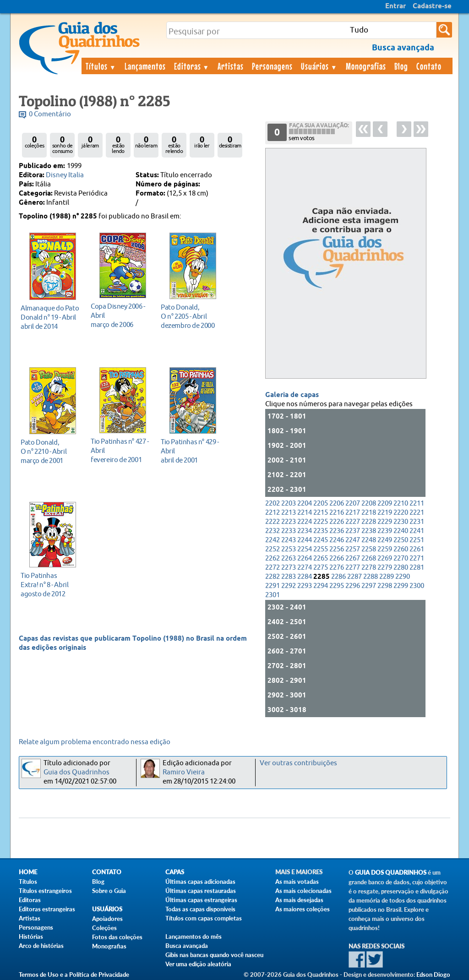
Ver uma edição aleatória (198, 964)
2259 (385, 549)
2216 (337, 513)
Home (28, 872)
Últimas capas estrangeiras (201, 900)
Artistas (231, 66)
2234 (305, 531)
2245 (321, 540)
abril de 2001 (190, 451)
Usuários (319, 66)
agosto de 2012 (50, 585)
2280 (401, 568)
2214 (305, 513)
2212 (273, 513)
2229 (385, 522)
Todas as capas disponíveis (200, 909)
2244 (305, 540)
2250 (401, 540)
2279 (385, 568)
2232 (273, 531)
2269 (385, 558)
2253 (289, 549)
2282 (273, 577)
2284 (305, 577)
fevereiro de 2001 (120, 450)
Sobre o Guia (109, 891)
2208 (369, 504)
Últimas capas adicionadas (200, 882)
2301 (273, 595)
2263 (289, 558)
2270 (401, 558)
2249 (385, 540)
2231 (417, 522)
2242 (273, 540)
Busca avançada (187, 946)
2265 (321, 558)
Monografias (366, 66)
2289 (387, 577)
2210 (401, 504)
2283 (289, 577)
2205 (321, 504)
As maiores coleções (303, 909)
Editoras (192, 66)
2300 (417, 586)
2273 (289, 568)
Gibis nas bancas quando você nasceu (214, 955)
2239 (385, 531)
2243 (289, 540)
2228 (369, 522)
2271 (417, 558)
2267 (353, 558)
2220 (401, 513)
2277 (353, 568)
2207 (353, 504)
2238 (369, 531)
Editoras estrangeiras (47, 909)
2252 (273, 549)
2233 (289, 531)
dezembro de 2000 (190, 316)
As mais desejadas (299, 900)
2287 (354, 577)
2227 (353, 522)
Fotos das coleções (117, 937)
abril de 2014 (50, 317)
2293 (305, 586)
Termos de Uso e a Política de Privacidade (74, 975)
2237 (353, 531)
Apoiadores (107, 919)
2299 (401, 586)
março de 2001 (50, 451)
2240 (401, 531)
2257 (353, 549)
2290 (403, 577)
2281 (417, 568)
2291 (273, 586)
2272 (273, 568)
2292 (289, 586)
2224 (305, 522)
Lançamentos (145, 66)
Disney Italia (65, 175)
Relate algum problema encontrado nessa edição (95, 742)
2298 (385, 586)
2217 (353, 513)
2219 (385, 513)
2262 (273, 558)
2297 (369, 586)
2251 (417, 540)
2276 (337, 568)
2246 (337, 540)
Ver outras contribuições (298, 763)
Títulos (101, 66)
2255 (321, 549)
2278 (369, 568)
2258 (369, 549)
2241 (417, 531)
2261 (417, 549)
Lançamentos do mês (194, 936)
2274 (305, 568)
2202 (273, 504)
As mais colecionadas (303, 891)
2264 (305, 558)
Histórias (31, 936)
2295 (337, 586)
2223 (289, 522)
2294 (321, 586)
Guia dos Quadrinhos (76, 772)
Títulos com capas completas (204, 918)
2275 (321, 568)
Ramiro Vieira (184, 772)
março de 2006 (120, 315)
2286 (338, 577)
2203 (289, 504)
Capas (175, 872)
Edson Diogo (433, 975)
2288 (371, 577)
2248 (369, 540)
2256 (337, 549)
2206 (337, 504)
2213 (289, 513)
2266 (337, 558)
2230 (401, 522)
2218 (369, 513)
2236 (337, 531)
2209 (385, 504)
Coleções (104, 928)
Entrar (395, 6)
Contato (429, 66)
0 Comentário (50, 114)
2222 (273, 522)
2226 (337, 522)
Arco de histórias (41, 946)
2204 (305, 504)
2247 (353, 540)
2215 (321, 513)
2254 (305, 549)
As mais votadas (297, 882)
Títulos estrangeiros (45, 891)
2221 (417, 513)
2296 (353, 586)
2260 (401, 549)
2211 (417, 504)
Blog (401, 66)
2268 (369, 558)
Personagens (272, 66)
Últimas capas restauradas (201, 891)
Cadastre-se (432, 6)
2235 (321, 531)
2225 (321, 522)
